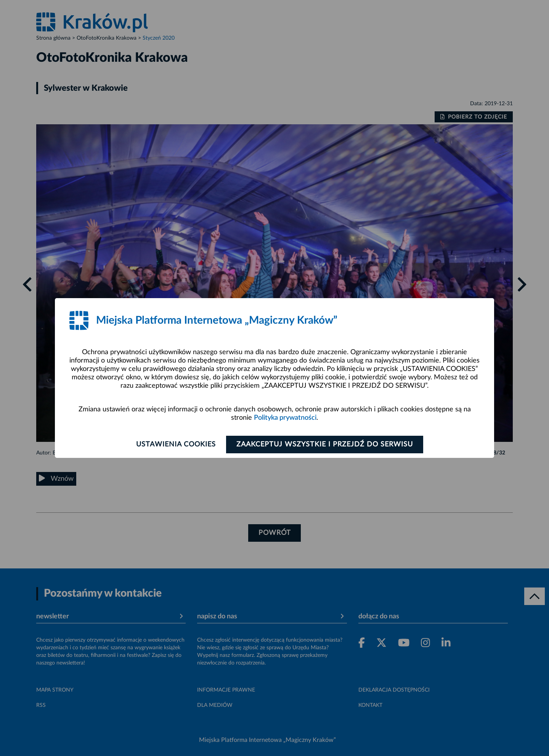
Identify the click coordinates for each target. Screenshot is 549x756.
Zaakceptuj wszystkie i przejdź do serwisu (325, 445)
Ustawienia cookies (176, 445)
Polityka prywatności (285, 418)
